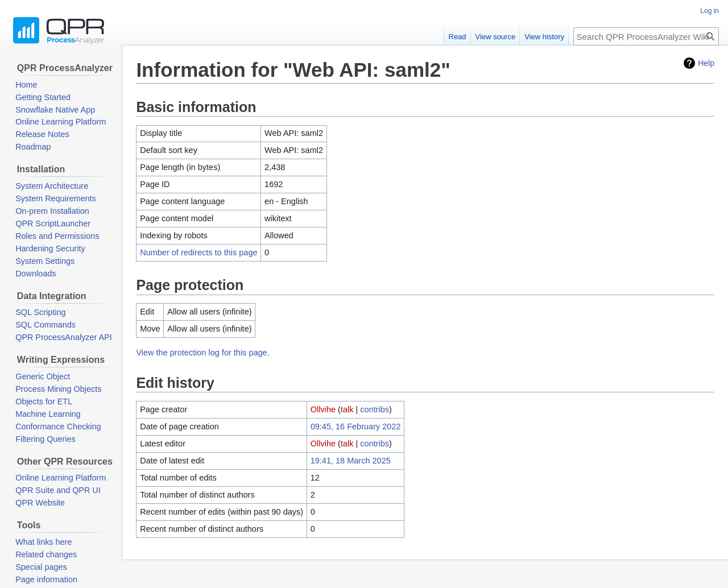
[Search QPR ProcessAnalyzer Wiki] (646, 36)
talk (347, 409)
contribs (375, 409)
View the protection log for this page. (202, 353)
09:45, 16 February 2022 (356, 426)
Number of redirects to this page (198, 252)
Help (706, 63)
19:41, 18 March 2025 (351, 461)
